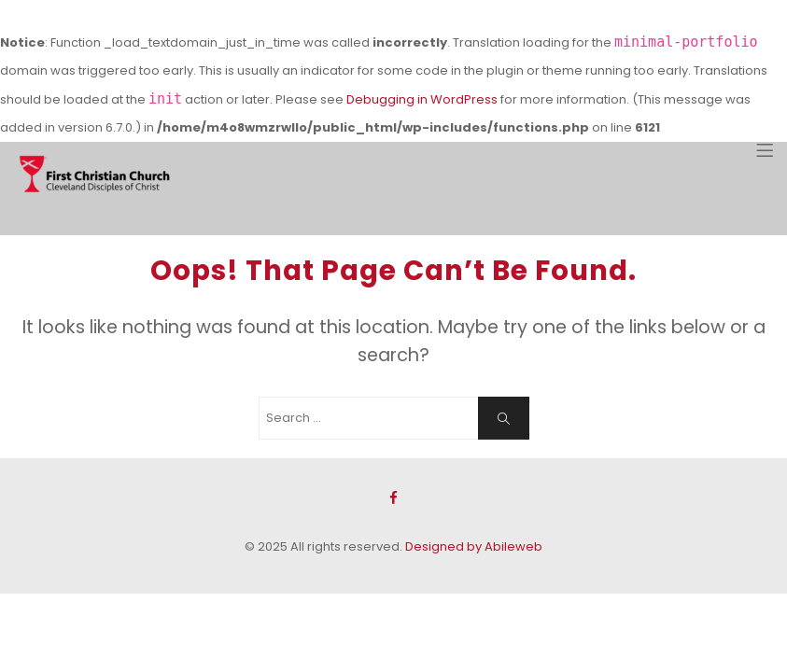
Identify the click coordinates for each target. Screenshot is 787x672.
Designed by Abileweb (474, 546)
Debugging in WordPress (422, 99)
